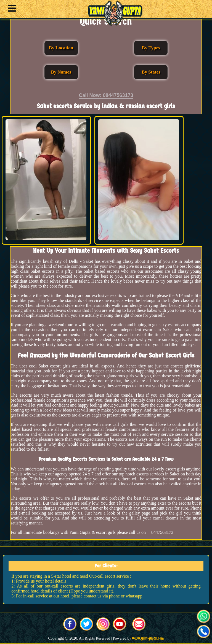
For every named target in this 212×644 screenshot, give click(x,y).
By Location (61, 48)
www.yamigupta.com (148, 638)
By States (151, 72)
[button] (10, 9)
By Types (151, 48)
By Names (61, 72)
